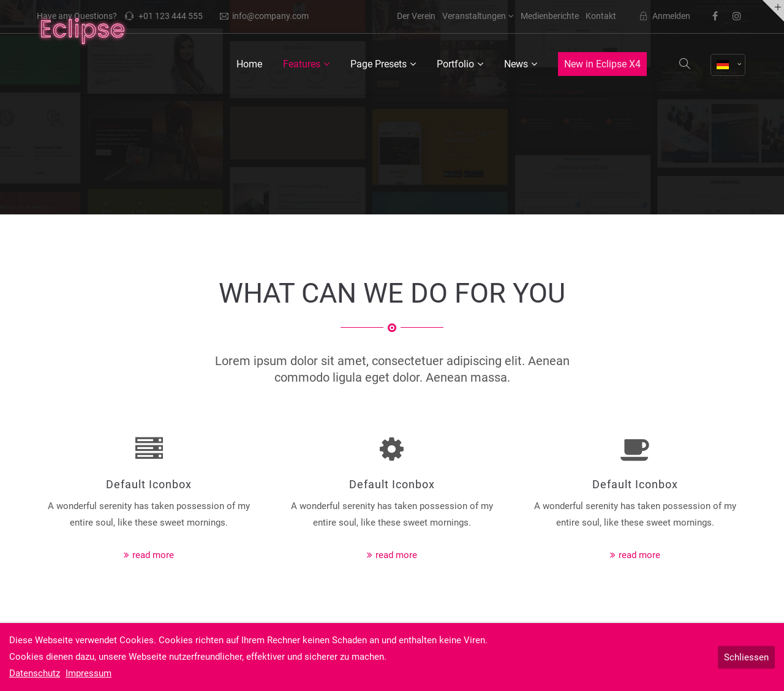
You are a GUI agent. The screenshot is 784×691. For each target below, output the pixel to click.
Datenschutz (35, 673)
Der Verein (416, 16)
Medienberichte (550, 16)
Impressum (89, 673)
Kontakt (601, 16)
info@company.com (264, 16)
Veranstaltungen (474, 16)
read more (153, 555)
